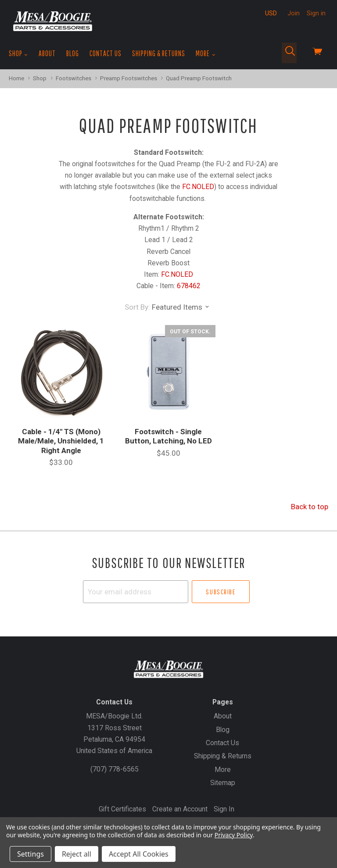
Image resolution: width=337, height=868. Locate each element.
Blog (73, 53)
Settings (30, 854)
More (206, 54)
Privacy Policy (234, 835)
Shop (18, 54)
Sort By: (137, 307)
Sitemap (223, 783)
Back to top (310, 507)
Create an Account (180, 809)
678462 (189, 286)
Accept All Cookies (139, 854)
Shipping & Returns (159, 53)
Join (294, 13)
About (47, 53)
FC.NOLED (198, 187)
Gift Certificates (122, 809)
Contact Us (106, 53)
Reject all (77, 854)
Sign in (316, 13)
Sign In (224, 809)
